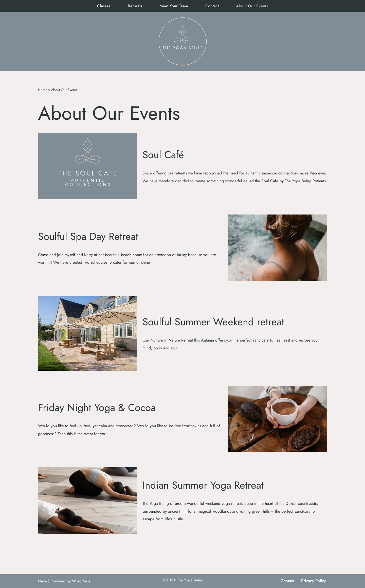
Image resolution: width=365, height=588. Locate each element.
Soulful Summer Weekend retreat (213, 322)
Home (43, 90)
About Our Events (252, 6)
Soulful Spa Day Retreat (88, 236)
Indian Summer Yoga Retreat (203, 485)
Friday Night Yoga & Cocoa (97, 407)
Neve (42, 581)
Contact (212, 6)
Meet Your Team (174, 6)
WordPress (81, 581)
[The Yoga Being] (182, 41)
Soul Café (163, 155)
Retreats (135, 6)
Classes (104, 6)
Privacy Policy (314, 581)
